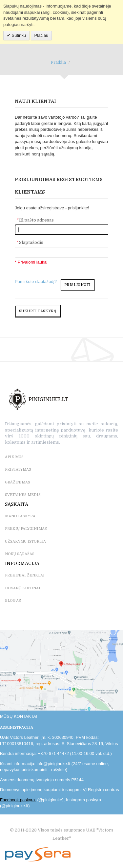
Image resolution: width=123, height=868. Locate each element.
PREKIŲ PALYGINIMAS (26, 529)
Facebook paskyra (18, 800)
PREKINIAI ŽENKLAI (25, 575)
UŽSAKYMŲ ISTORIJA (25, 541)
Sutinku (18, 35)
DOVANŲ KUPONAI (23, 588)
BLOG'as (13, 601)
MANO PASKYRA (20, 516)
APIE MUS (14, 457)
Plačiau (41, 35)
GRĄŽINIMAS (18, 482)
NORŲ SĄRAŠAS (20, 554)
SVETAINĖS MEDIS (23, 495)
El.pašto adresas (35, 220)
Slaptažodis (30, 242)
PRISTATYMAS (18, 469)
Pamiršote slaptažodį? (36, 282)
